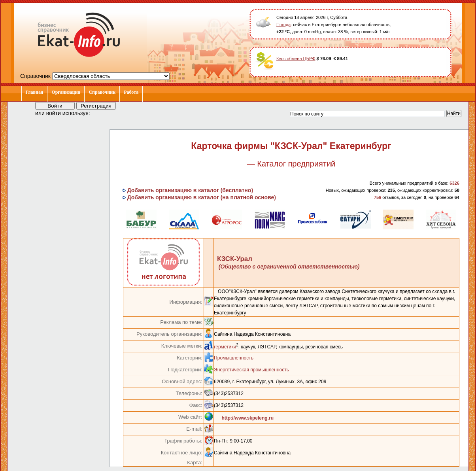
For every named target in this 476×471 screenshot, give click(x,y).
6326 (454, 183)
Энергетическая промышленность (251, 370)
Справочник (102, 92)
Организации (66, 92)
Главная (35, 92)
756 (378, 197)
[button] (103, 113)
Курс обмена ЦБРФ (296, 59)
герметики (225, 347)
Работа (131, 92)
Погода (283, 25)
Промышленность (234, 358)
